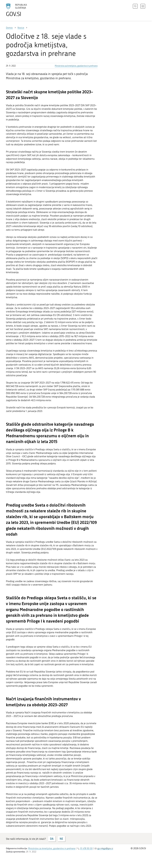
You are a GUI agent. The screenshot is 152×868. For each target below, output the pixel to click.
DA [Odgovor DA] (52, 839)
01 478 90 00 (86, 848)
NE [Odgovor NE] (61, 839)
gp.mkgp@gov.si (105, 848)
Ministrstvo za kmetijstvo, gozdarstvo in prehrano (76, 66)
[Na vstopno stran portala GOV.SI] (25, 10)
